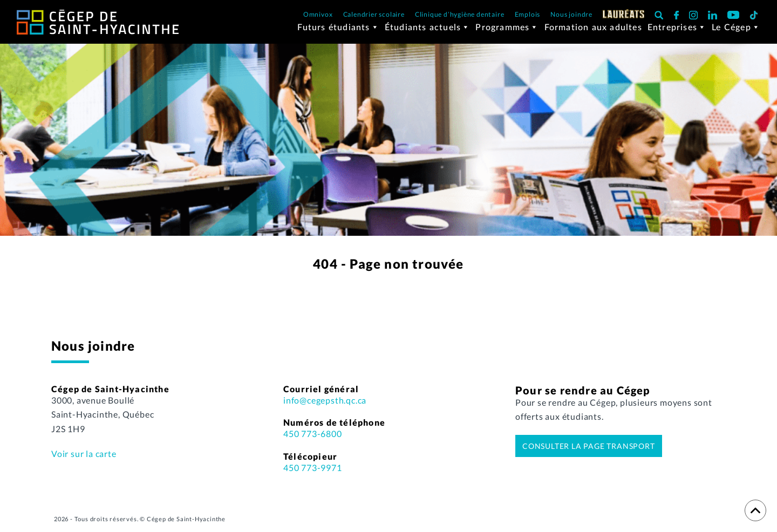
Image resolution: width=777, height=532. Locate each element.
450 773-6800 (313, 439)
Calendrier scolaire (374, 14)
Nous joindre (571, 14)
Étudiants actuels (428, 32)
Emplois (528, 14)
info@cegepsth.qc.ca (325, 405)
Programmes (507, 32)
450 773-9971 (313, 472)
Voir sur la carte (84, 459)
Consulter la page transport (589, 451)
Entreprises (677, 32)
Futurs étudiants (338, 32)
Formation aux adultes (593, 32)
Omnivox (318, 14)
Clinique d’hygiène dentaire (460, 14)
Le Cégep (736, 32)
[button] (659, 15)
